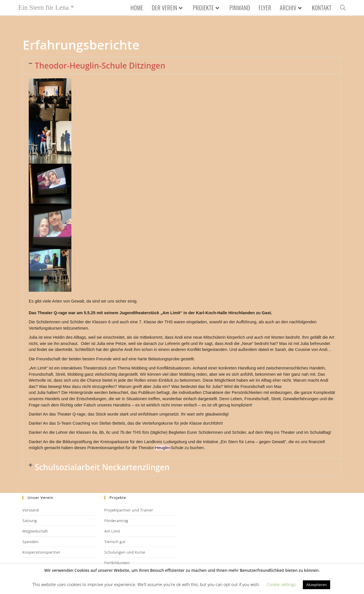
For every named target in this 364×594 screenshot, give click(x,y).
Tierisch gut (115, 542)
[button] (182, 65)
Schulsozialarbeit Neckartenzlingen (102, 467)
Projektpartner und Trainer (129, 510)
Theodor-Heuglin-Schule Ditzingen (100, 65)
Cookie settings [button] (281, 584)
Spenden (30, 542)
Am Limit (112, 531)
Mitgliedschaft (35, 531)
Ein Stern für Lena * (46, 7)
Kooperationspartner (42, 552)
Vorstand (31, 510)
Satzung (30, 521)
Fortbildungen (117, 563)
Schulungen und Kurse (125, 552)
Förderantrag (116, 521)
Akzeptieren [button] (317, 585)
